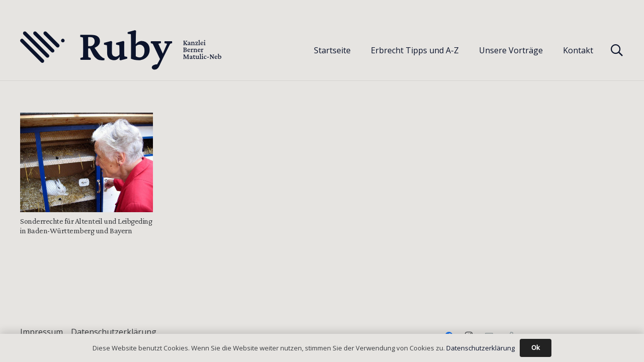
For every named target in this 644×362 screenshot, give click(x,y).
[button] (617, 50)
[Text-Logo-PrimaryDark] (121, 50)
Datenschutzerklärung (114, 332)
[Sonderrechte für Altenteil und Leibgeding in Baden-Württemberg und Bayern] (87, 162)
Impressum (42, 332)
